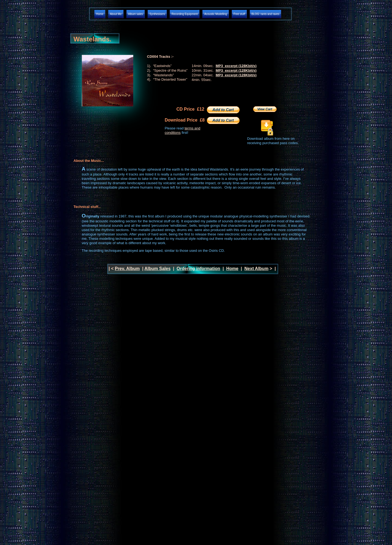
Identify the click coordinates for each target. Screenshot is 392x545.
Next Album (256, 269)
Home (232, 269)
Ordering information (198, 269)
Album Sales (158, 269)
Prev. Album (127, 269)
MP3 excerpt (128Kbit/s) (236, 66)
